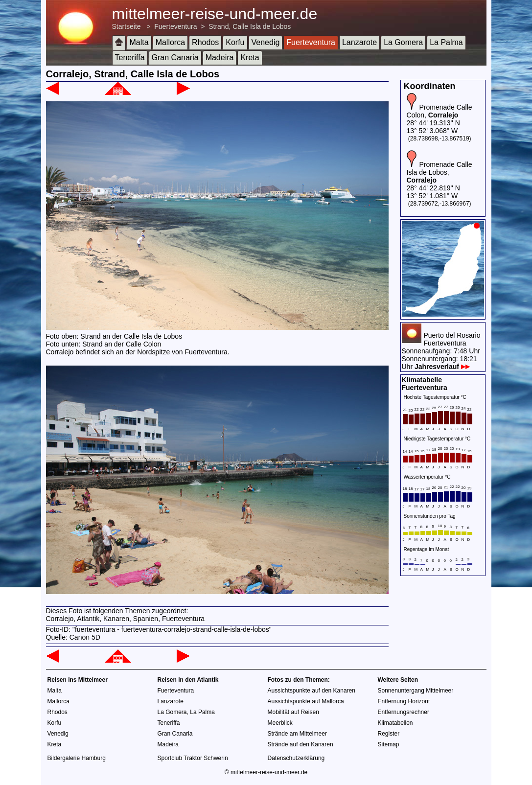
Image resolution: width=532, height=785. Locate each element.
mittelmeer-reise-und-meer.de (215, 14)
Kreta (250, 58)
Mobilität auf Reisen (293, 712)
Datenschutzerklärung (296, 758)
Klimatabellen (395, 723)
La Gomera (403, 42)
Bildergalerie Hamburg (77, 758)
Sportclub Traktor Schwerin (193, 758)
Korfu (235, 42)
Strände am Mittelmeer (297, 734)
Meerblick (280, 723)
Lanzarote (359, 42)
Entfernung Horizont (404, 701)
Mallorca (170, 42)
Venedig (266, 42)
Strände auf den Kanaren (301, 744)
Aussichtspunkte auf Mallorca (306, 701)
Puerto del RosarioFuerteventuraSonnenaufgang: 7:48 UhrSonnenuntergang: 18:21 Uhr (441, 351)
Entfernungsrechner (404, 712)
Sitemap (389, 744)
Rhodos (205, 42)
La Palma (446, 42)
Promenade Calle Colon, (439, 111)
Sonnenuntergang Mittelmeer (416, 691)
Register (389, 734)
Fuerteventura (175, 26)
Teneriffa (130, 58)
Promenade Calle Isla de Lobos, (439, 172)
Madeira (220, 58)
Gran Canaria (175, 58)
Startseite (127, 26)
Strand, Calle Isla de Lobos (250, 26)
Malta (139, 42)
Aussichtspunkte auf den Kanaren (312, 691)
